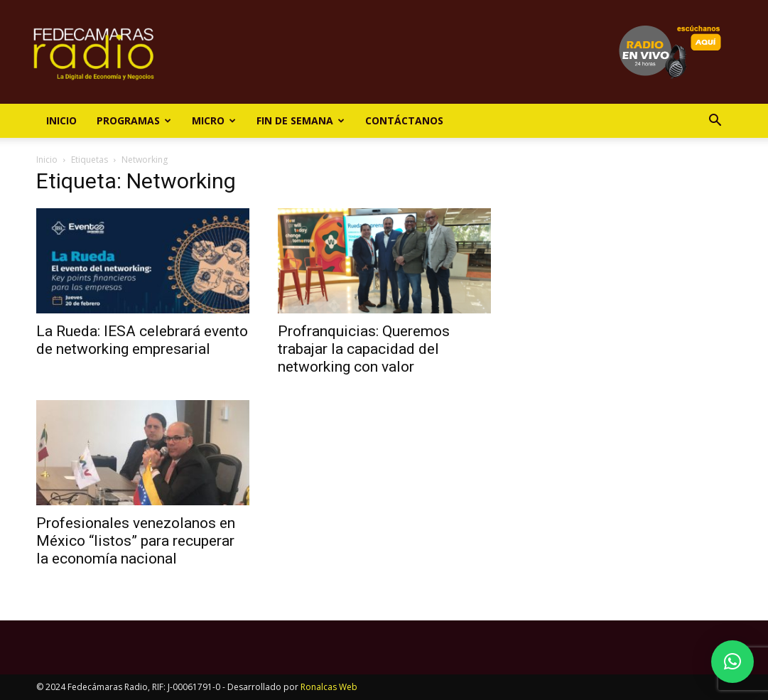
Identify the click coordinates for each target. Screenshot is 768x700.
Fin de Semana (301, 120)
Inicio (61, 120)
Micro (214, 120)
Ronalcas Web (329, 687)
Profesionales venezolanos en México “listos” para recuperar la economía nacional (136, 541)
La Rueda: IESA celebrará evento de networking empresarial (142, 340)
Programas (134, 120)
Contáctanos (404, 120)
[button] (715, 122)
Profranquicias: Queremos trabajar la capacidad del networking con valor (364, 349)
